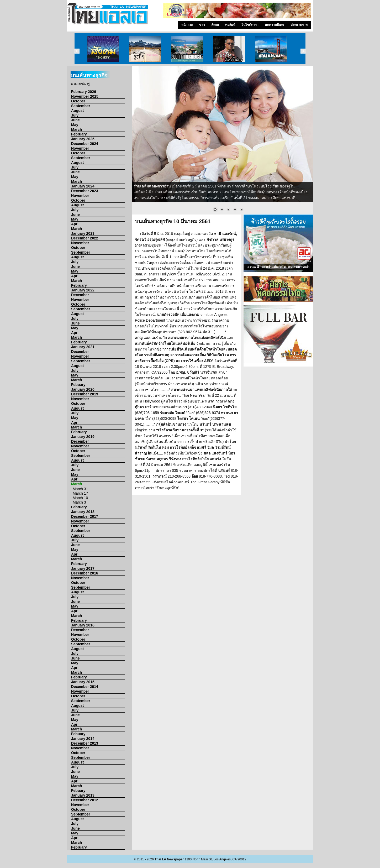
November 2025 (85, 96)
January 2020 (83, 389)
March (76, 129)
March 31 (80, 489)
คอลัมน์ (230, 25)
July (75, 115)
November (80, 148)
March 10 (80, 498)
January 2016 (83, 625)
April (75, 224)
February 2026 (84, 92)
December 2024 (85, 144)
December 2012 (85, 800)
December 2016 (85, 573)
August (77, 111)
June (75, 120)
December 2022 (85, 238)
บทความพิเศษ (275, 25)
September (81, 106)
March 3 (79, 502)
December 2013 (85, 743)
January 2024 (83, 186)
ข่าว (202, 25)
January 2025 (83, 139)
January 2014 (83, 739)
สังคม (215, 25)
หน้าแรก (187, 25)
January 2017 (83, 568)
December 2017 (85, 516)
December (80, 295)
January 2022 (83, 290)
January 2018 (83, 512)
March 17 (80, 493)
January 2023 (83, 233)
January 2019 (83, 437)
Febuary (78, 385)
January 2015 (83, 682)
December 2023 (85, 191)
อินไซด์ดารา (250, 25)
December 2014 (85, 687)
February (79, 134)
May (75, 125)
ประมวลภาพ (299, 25)
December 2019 (85, 394)
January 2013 (83, 795)
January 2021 (83, 347)
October (78, 101)
